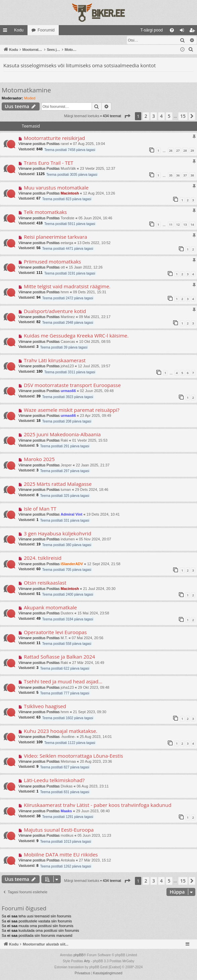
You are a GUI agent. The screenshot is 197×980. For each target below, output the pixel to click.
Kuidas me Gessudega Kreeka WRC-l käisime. (76, 336)
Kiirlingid (6, 31)
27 (178, 151)
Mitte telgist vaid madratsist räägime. (67, 287)
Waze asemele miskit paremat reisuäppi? (72, 410)
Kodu (19, 30)
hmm (65, 292)
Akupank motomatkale (50, 608)
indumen (68, 539)
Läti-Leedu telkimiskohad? (54, 780)
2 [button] (146, 116)
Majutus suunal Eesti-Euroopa (59, 830)
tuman (66, 490)
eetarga (67, 243)
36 (178, 176)
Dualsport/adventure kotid (55, 311)
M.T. (64, 638)
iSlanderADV (72, 564)
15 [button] (183, 116)
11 (171, 225)
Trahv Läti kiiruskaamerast (55, 361)
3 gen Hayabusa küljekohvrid (58, 534)
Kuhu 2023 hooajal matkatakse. (61, 731)
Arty (87, 961)
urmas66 (68, 391)
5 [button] (169, 116)
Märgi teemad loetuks (25, 40)
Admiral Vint (72, 515)
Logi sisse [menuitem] (183, 31)
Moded (30, 98)
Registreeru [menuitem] (193, 31)
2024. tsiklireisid (43, 558)
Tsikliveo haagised (45, 706)
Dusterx (67, 613)
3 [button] (154, 116)
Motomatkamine (26, 90)
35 (171, 176)
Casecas (68, 342)
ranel (65, 144)
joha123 (67, 366)
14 (192, 225)
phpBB (79, 955)
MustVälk (68, 169)
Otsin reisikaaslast (45, 583)
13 (185, 225)
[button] (127, 117)
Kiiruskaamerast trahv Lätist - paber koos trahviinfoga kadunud (98, 805)
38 (192, 176)
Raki (64, 441)
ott (63, 268)
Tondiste (68, 218)
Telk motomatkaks (45, 212)
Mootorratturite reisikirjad (54, 138)
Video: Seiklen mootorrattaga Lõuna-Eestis (73, 756)
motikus (67, 836)
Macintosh (70, 194)
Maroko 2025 (39, 459)
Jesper (66, 465)
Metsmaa (68, 762)
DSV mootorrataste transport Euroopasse (72, 385)
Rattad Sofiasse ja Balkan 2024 (59, 657)
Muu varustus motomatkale (56, 188)
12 (178, 225)
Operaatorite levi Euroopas (55, 632)
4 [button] (161, 116)
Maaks (66, 811)
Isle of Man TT (40, 509)
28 (185, 151)
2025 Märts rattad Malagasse (58, 484)
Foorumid (46, 30)
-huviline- (68, 737)
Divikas (67, 786)
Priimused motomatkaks (53, 262)
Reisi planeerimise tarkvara (56, 237)
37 (185, 176)
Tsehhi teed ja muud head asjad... (63, 682)
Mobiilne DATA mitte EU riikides (61, 855)
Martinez (68, 317)
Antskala (68, 860)
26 (171, 151)
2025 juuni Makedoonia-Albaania (62, 435)
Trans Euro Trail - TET (48, 163)
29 (192, 151)
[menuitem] (97, 30)
